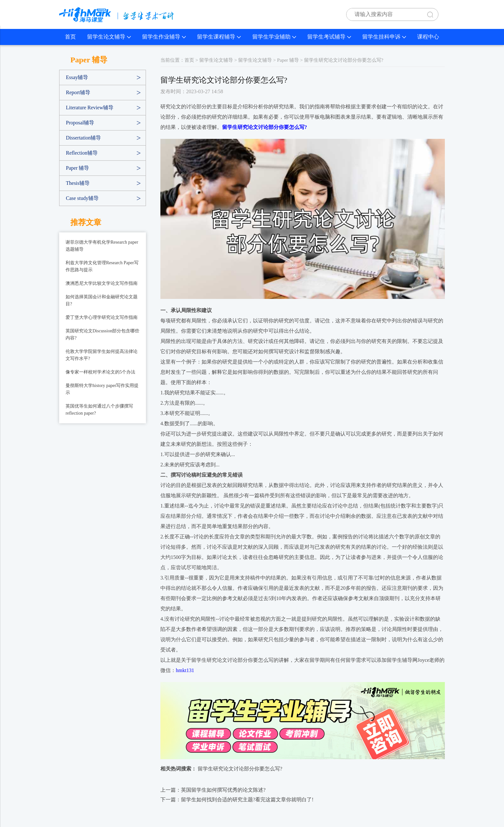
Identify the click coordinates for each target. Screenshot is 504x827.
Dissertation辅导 (83, 138)
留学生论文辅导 (109, 37)
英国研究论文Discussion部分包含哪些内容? (102, 334)
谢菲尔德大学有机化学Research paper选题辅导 (102, 246)
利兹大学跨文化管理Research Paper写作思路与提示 (102, 266)
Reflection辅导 (82, 153)
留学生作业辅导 (164, 37)
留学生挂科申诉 (384, 37)
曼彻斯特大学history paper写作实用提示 (102, 389)
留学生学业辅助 (274, 37)
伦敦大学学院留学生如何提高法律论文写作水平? (102, 355)
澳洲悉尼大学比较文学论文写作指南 (102, 283)
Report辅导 (78, 92)
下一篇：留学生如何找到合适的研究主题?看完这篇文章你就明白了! (237, 800)
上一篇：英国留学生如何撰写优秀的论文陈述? (213, 790)
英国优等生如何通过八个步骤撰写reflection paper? (99, 410)
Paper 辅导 (77, 168)
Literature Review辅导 (90, 108)
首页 (70, 37)
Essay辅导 (77, 77)
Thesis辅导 (78, 183)
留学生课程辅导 (219, 37)
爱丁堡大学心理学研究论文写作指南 (102, 317)
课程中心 (428, 37)
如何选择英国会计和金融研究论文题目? (102, 300)
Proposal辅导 (80, 123)
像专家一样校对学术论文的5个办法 (100, 372)
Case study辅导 (82, 198)
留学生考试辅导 (329, 37)
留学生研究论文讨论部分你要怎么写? (240, 769)
